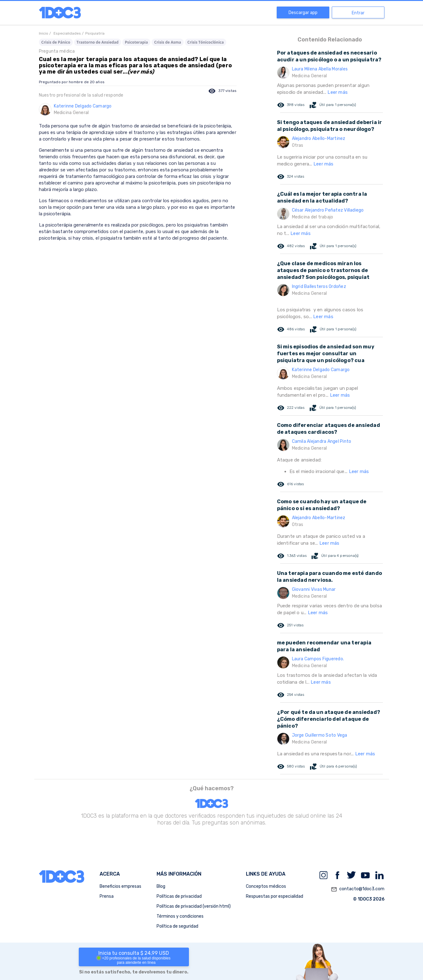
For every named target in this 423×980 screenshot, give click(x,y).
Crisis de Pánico (56, 42)
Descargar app (303, 13)
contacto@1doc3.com (358, 889)
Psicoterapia (136, 42)
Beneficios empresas (120, 886)
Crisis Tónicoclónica (206, 42)
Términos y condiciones (180, 916)
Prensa (107, 896)
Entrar (358, 13)
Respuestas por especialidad (275, 896)
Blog (161, 886)
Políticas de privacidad (179, 896)
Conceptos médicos (266, 886)
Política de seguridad (177, 926)
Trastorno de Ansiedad (98, 42)
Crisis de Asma (168, 42)
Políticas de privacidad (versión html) (194, 906)
